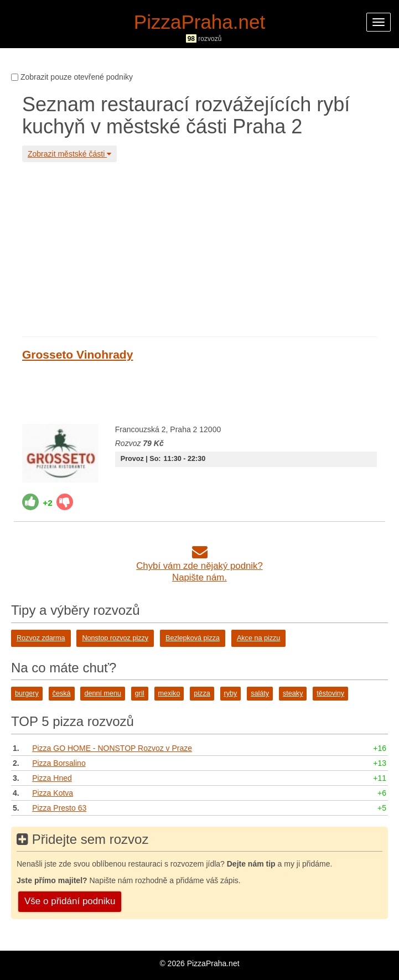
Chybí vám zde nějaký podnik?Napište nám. (199, 566)
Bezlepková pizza (193, 638)
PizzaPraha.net (199, 22)
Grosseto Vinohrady (77, 354)
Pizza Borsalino (59, 763)
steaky (293, 693)
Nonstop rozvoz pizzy (115, 638)
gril (140, 693)
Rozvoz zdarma (41, 638)
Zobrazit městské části (69, 154)
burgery (27, 693)
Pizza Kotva (53, 793)
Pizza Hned (52, 778)
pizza (202, 693)
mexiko (169, 693)
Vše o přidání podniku (70, 901)
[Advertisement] (199, 248)
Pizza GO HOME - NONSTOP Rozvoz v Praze (112, 748)
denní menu (103, 693)
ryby (231, 693)
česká (62, 693)
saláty (260, 693)
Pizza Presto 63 (59, 808)
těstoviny (330, 693)
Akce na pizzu (258, 638)
